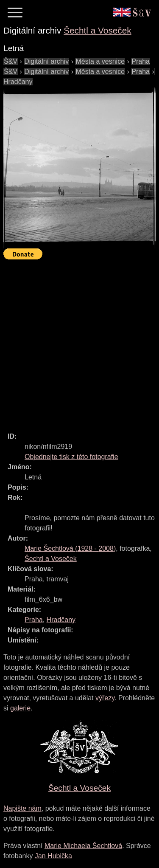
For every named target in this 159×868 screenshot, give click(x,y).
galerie (20, 708)
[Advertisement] (79, 342)
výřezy (105, 698)
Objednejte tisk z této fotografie (71, 457)
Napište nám (22, 808)
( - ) (70, 548)
